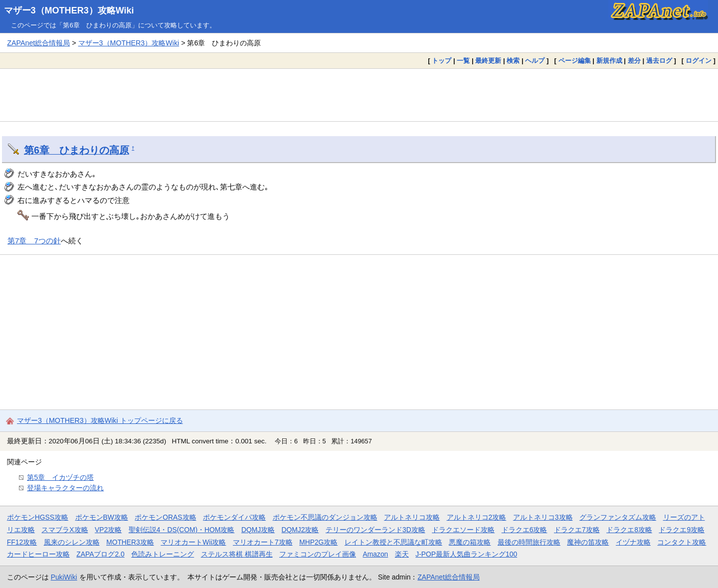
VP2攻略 (108, 530)
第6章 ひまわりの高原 (77, 150)
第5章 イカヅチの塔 (60, 477)
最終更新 (488, 61)
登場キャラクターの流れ (65, 488)
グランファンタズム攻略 (618, 517)
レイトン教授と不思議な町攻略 (393, 542)
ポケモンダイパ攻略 (234, 517)
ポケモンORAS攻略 (165, 517)
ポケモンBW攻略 (102, 517)
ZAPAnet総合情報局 (38, 43)
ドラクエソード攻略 (463, 530)
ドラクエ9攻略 (682, 530)
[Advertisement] (359, 95)
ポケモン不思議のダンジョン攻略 (325, 517)
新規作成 (609, 61)
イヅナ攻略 (633, 542)
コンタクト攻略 (682, 542)
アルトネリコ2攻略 (477, 517)
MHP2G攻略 (318, 542)
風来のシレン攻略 (72, 542)
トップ (442, 61)
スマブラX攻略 (65, 530)
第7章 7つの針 (34, 241)
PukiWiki (64, 577)
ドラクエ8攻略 (629, 530)
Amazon (376, 554)
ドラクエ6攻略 (525, 530)
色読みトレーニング (163, 554)
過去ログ (659, 61)
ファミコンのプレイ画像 (318, 554)
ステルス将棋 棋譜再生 (237, 554)
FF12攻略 (22, 542)
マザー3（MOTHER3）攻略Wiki (69, 10)
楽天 (402, 554)
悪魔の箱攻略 (470, 542)
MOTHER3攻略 (130, 542)
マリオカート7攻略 (263, 542)
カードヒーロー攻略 (38, 554)
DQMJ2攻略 (300, 530)
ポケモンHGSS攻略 (38, 517)
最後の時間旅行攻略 (529, 542)
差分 (634, 61)
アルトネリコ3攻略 (543, 517)
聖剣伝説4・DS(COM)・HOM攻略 (182, 530)
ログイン (699, 61)
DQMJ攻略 (258, 530)
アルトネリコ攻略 (412, 517)
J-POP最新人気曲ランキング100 (466, 554)
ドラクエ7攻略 (577, 530)
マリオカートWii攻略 (193, 542)
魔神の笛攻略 (588, 542)
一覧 (463, 61)
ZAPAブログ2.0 (100, 554)
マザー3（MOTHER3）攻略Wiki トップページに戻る (100, 420)
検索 (513, 61)
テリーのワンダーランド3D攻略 (375, 530)
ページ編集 (575, 61)
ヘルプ (535, 61)
